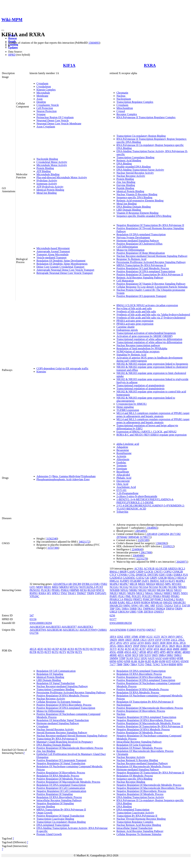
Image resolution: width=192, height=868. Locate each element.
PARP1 (114, 596)
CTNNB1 (122, 575)
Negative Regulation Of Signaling (55, 803)
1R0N (121, 640)
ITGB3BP (135, 581)
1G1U (149, 637)
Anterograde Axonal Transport (53, 251)
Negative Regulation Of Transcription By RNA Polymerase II (150, 225)
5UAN (130, 658)
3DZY (156, 643)
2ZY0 (141, 643)
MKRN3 (64, 587)
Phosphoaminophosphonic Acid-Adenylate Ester (63, 479)
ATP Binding (44, 171)
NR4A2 (158, 593)
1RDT (128, 640)
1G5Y (157, 637)
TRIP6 (90, 593)
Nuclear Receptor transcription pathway (138, 345)
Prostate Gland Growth (49, 834)
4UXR (63, 649)
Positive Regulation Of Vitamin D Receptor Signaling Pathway (151, 284)
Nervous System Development (133, 237)
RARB (113, 602)
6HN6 (113, 661)
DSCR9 (77, 584)
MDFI (40, 587)
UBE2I (113, 612)
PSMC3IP (148, 599)
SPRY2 (56, 593)
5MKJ (170, 655)
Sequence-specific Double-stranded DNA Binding (144, 216)
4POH (143, 652)
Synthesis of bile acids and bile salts (136, 311)
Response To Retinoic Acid (131, 259)
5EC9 (135, 655)
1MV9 (171, 637)
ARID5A (173, 569)
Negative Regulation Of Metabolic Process (140, 794)
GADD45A (116, 578)
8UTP (93, 649)
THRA (125, 609)
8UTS (40, 652)
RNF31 (100, 590)
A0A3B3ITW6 (38, 630)
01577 (113, 619)
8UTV (63, 652)
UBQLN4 (123, 612)
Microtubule (43, 93)
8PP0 (180, 664)
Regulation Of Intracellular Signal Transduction (63, 720)
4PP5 (163, 652)
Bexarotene (123, 450)
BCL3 (182, 569)
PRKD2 (128, 599)
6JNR (127, 661)
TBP (112, 609)
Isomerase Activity (47, 184)
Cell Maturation (125, 281)
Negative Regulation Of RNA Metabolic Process (143, 729)
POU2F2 (147, 596)
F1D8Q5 (132, 630)
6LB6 (155, 661)
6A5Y (152, 658)
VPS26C (34, 596)
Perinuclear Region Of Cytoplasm (55, 117)
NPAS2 (124, 590)
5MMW (114, 658)
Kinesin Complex (46, 90)
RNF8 (137, 602)
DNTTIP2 (153, 575)
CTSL (132, 575)
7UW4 (164, 664)
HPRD (12, 55)
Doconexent (123, 481)
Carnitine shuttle (125, 327)
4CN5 (135, 649)
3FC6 (183, 643)
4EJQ (40, 649)
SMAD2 (168, 602)
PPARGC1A (116, 599)
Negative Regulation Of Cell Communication (61, 791)
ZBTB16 (148, 612)
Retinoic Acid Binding (129, 160)
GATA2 (140, 578)
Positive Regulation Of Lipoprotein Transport (141, 296)
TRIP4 (179, 609)
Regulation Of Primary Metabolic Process (139, 748)
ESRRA (178, 575)
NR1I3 (178, 590)
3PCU (165, 646)
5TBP (122, 658)
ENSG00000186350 (121, 623)
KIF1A (69, 65)
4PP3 (156, 652)
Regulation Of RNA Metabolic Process (58, 776)
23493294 (163, 534)
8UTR (33, 652)
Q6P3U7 (151, 630)
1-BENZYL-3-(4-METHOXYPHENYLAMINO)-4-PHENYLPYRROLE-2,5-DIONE (145, 501)
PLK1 (121, 596)
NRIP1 (176, 593)
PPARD (166, 596)
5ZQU (144, 658)
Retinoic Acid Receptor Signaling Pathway (140, 278)
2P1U (119, 643)
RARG (121, 602)
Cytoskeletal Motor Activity (52, 162)
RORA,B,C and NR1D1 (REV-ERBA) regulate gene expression (151, 435)
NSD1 (184, 593)
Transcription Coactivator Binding (55, 819)
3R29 (172, 646)
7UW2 (156, 664)
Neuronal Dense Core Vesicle (53, 120)
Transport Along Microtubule (53, 254)
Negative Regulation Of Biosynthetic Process (141, 791)
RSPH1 (34, 593)
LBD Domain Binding (129, 210)
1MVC (179, 637)
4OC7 (135, 652)
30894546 (133, 537)
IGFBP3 (124, 581)
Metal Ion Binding (47, 193)
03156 (33, 619)
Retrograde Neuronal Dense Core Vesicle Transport (65, 273)
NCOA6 (153, 587)
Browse (12, 38)
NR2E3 (114, 593)
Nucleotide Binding (47, 159)
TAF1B (186, 606)
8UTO (86, 649)
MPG (168, 584)
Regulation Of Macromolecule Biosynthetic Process (145, 751)
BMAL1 (114, 572)
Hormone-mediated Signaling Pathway (138, 241)
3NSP (136, 646)
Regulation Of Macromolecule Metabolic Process (143, 766)
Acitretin (121, 456)
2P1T (112, 643)
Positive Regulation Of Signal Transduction (60, 816)
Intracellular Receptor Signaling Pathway (59, 800)
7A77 (113, 664)
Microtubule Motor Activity (52, 165)
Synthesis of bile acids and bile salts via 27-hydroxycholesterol (151, 318)
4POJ (150, 652)
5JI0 (141, 655)
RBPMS (75, 590)
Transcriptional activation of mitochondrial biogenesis (146, 333)
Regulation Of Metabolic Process (135, 776)
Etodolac (121, 462)
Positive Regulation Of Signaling (55, 794)
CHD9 (140, 572)
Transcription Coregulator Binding (135, 157)
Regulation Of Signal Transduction (56, 683)
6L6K (134, 661)
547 (32, 615)
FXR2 (104, 584)
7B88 (119, 664)
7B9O (126, 664)
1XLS (143, 640)
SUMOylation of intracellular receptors (138, 351)
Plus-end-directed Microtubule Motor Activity (62, 177)
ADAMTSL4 (60, 584)
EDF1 (162, 575)
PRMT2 (138, 599)
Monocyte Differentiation (130, 250)
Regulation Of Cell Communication (56, 671)
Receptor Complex (127, 114)
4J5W (150, 649)
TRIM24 (160, 609)
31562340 (52, 539)
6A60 (166, 658)
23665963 (162, 543)
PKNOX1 (35, 590)
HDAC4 (182, 578)
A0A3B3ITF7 (69, 627)
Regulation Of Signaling (50, 674)
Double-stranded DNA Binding (133, 167)
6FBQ (173, 658)
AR (70, 584)
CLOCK (149, 572)
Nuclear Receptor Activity (131, 176)
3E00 (163, 643)
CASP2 (131, 572)
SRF (153, 606)
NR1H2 (142, 590)
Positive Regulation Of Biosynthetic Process (61, 773)
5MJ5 (155, 655)
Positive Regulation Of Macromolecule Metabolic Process (68, 782)
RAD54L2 (170, 599)
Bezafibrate (123, 472)
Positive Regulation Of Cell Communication (61, 788)
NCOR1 (163, 587)
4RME (113, 655)
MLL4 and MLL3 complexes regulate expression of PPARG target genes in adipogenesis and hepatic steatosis (153, 415)
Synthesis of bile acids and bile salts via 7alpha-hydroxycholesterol (153, 315)
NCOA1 (114, 587)
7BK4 (133, 664)
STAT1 (160, 606)
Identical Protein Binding (50, 190)
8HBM (172, 664)
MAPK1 (180, 581)
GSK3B (162, 578)
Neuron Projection (47, 111)
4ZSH (128, 655)
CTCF (113, 575)
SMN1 (127, 606)
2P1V (126, 643)
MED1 (48, 587)
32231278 (142, 559)
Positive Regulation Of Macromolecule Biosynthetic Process (70, 748)
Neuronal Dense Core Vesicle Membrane (59, 123)
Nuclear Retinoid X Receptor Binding (137, 760)
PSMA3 (65, 590)
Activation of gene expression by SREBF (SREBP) (144, 336)
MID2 (55, 587)
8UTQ (101, 649)
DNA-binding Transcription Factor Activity (140, 170)
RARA (180, 599)
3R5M (186, 646)
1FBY (127, 637)
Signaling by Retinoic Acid (131, 355)
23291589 (143, 540)
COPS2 (168, 572)
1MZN (113, 640)
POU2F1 (137, 596)
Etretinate (122, 469)
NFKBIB (115, 590)
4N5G (113, 652)
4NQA (128, 652)
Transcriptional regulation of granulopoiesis (140, 385)
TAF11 (177, 606)
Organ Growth (44, 813)
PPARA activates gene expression (135, 321)
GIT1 (33, 587)
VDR (140, 612)
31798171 (145, 537)
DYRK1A (87, 584)
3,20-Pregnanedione (127, 493)
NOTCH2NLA (87, 587)
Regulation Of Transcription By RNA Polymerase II (145, 702)
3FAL (176, 643)
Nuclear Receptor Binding (131, 782)
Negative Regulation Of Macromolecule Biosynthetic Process (150, 788)
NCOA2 (124, 587)
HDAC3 (172, 578)
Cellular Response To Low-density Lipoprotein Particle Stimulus (152, 287)
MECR (133, 584)
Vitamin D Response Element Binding (137, 213)
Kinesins (41, 372)
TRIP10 (170, 609)
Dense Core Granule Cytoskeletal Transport (60, 267)
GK (147, 578)
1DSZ (120, 637)
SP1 (49, 593)
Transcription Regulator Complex (135, 102)
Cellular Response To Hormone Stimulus (139, 834)
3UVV (113, 649)
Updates (13, 47)
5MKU (178, 655)
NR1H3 (152, 590)
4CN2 (121, 649)
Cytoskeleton (44, 87)
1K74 (164, 637)
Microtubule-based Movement (53, 248)
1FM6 (135, 637)
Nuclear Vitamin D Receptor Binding (137, 194)
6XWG (176, 661)
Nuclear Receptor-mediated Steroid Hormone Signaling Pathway (152, 256)
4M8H (184, 649)
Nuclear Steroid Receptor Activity (135, 173)
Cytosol (121, 111)
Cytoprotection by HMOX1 (132, 404)
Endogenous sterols (127, 330)
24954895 (141, 531)
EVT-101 (121, 490)
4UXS (71, 649)
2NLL (181, 640)
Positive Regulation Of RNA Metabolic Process (63, 696)
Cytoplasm (42, 83)
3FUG (113, 646)
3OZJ (158, 646)
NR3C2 (140, 593)
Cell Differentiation (127, 247)
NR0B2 (133, 590)
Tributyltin (122, 512)
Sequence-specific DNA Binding (134, 197)
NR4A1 (149, 593)
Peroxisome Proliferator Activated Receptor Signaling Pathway (151, 262)
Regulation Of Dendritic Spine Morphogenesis (62, 264)
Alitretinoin (123, 459)
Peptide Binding (125, 188)
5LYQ (148, 655)
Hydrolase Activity (47, 180)
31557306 (53, 548)
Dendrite (41, 102)
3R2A (179, 646)
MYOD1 (177, 584)
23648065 (152, 528)
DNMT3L (141, 575)
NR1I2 (170, 590)
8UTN (78, 649)
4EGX (33, 649)
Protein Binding (45, 168)
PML (128, 596)
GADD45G (129, 578)
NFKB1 (182, 587)
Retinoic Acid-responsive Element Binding (140, 201)
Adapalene (122, 447)
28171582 (175, 534)
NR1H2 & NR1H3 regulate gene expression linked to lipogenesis (152, 364)
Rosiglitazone (124, 453)
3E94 (169, 643)
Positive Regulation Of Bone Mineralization (141, 253)
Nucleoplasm (124, 99)
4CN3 (128, 649)
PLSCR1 (46, 590)
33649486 (138, 556)
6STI (169, 661)
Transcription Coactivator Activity (135, 813)
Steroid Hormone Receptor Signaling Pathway (62, 733)
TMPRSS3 (149, 609)
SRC (147, 606)
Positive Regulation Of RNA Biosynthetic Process (64, 705)
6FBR (180, 658)
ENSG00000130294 (41, 623)
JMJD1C (155, 581)
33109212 (168, 546)
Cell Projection (45, 108)
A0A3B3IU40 (54, 630)
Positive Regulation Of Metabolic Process (59, 779)
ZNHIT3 (159, 612)
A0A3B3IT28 (37, 627)
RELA (129, 602)
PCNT (100, 587)
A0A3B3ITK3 (85, 627)
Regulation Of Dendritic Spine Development (61, 261)
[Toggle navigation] (3, 30)
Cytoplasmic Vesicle (48, 105)
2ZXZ (133, 643)
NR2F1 (122, 593)
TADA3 (168, 606)
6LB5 (148, 661)
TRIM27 (81, 593)
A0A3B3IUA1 (71, 630)
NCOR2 (173, 587)
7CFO (141, 664)
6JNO (120, 661)
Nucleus (121, 96)
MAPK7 (124, 584)
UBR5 (133, 612)
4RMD (186, 652)
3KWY (128, 646)
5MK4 (162, 655)
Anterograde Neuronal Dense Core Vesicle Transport (65, 270)
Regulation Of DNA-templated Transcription (141, 234)
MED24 (151, 584)
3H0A (120, 646)
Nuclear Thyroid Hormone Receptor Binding (141, 819)
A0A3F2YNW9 (88, 630)
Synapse (41, 114)
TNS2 (64, 593)
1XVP (158, 640)
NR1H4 (161, 590)
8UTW (71, 652)
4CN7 (142, 649)
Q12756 (34, 633)
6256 (112, 615)
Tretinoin (121, 465)
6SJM (162, 661)
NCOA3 (134, 587)
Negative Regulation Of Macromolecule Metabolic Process (149, 785)
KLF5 (172, 581)
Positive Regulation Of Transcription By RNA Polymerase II (150, 274)
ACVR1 (139, 569)
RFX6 (83, 590)
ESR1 (97, 584)
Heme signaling (125, 407)
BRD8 (123, 572)
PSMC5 (159, 599)
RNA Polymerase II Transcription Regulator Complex (146, 117)
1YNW (166, 640)
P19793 (141, 630)
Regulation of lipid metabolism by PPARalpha (142, 348)
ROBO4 (145, 602)
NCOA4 (143, 587)
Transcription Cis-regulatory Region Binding (141, 136)
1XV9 (151, 640)
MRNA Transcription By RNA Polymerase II (141, 265)
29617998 (146, 552)
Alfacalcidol (123, 475)
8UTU (55, 652)
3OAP (151, 646)
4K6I (169, 649)
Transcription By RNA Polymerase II (57, 739)
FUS (185, 575)
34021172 (84, 542)
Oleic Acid (122, 484)
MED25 (160, 584)
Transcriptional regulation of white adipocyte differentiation (149, 339)
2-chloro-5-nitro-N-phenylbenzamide (137, 496)
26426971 (182, 562)
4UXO (48, 649)
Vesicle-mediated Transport (52, 258)
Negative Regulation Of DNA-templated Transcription (146, 717)
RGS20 (91, 590)
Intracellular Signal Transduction (134, 828)
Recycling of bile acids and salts (134, 308)
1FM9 (142, 637)
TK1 (140, 609)
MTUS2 (74, 587)
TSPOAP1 (101, 593)
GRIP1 (154, 578)
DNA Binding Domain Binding (133, 207)
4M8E (176, 649)
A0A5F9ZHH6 (118, 630)
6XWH (185, 661)
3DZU (148, 643)
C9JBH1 (102, 630)
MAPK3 (114, 584)
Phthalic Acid (124, 478)
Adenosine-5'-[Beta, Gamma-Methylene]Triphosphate (66, 476)
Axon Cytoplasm (46, 127)
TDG (118, 609)
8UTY (79, 652)
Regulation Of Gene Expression (134, 745)
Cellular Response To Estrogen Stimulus (59, 702)
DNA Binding (124, 164)
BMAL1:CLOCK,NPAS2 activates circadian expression (147, 305)
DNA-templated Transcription (53, 825)
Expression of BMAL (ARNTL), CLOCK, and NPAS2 (146, 432)
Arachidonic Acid (126, 487)
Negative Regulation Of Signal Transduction (61, 763)
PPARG (56, 590)
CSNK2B (178, 572)
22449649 (137, 549)
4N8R (120, 652)
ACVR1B (149, 569)
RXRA (150, 65)
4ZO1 (121, 655)
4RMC (178, 652)
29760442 (122, 537)
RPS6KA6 (157, 602)
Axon (40, 99)
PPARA (157, 596)
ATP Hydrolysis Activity (50, 187)
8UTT (48, 652)
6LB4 (141, 661)
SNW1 (135, 606)
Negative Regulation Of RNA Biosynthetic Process (144, 720)
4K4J (163, 649)
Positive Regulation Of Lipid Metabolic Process (143, 268)
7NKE (148, 664)
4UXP (55, 649)
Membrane (42, 96)
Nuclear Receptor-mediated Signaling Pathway (62, 686)
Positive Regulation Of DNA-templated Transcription (146, 271)
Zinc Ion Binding (126, 182)
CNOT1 (158, 572)
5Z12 (137, 658)
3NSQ (143, 646)
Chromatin (122, 93)
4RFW (170, 652)
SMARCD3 (116, 606)
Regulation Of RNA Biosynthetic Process (59, 797)
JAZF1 (145, 581)
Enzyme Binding (126, 185)
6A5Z (159, 658)
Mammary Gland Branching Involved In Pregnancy (65, 742)
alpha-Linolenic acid (128, 444)
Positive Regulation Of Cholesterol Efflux (139, 244)
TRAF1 (72, 593)
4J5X (156, 649)
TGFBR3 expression (128, 410)
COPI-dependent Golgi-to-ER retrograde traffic (62, 368)
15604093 (94, 43)
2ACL (174, 640)
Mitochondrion (125, 108)
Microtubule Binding (48, 174)
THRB (133, 609)
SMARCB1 (179, 602)
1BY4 (113, 637)
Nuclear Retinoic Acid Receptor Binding (139, 825)
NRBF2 (168, 593)
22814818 (152, 534)
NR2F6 (131, 593)
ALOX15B (161, 569)
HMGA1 (114, 581)
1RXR (136, 640)
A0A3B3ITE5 (53, 627)
